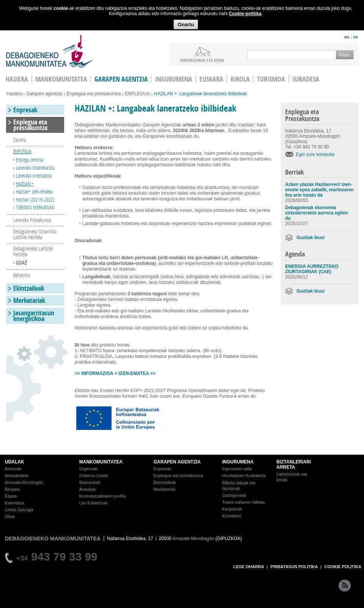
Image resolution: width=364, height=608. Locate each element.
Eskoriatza (15, 503)
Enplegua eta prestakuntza (94, 94)
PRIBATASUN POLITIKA (294, 567)
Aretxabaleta (17, 476)
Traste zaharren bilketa (243, 502)
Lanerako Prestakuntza (32, 220)
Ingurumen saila (237, 469)
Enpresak (25, 110)
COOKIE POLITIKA (343, 567)
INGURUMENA (238, 462)
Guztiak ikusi (311, 238)
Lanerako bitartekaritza (35, 168)
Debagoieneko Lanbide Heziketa (33, 251)
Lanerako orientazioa (34, 176)
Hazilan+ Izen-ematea (34, 191)
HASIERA (17, 79)
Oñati (10, 517)
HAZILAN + (25, 184)
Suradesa (306, 79)
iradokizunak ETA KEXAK (202, 60)
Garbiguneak (234, 495)
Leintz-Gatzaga (19, 510)
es (356, 37)
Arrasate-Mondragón (24, 482)
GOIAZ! (22, 262)
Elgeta (11, 496)
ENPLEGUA (137, 94)
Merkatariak (29, 300)
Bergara (12, 489)
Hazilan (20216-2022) (35, 199)
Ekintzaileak (29, 288)
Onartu (186, 24)
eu (347, 37)
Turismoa (271, 79)
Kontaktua (232, 516)
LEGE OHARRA (249, 567)
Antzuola (13, 469)
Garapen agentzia (121, 79)
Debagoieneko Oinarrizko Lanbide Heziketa (35, 234)
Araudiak (87, 489)
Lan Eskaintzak (93, 503)
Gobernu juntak (93, 476)
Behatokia (22, 275)
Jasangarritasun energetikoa (34, 316)
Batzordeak (90, 482)
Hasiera (14, 94)
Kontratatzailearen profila (102, 496)
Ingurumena (174, 79)
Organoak (88, 469)
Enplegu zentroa (30, 160)
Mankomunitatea (61, 79)
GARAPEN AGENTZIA (177, 462)
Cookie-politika (245, 14)
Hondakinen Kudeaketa (244, 476)
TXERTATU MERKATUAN (35, 207)
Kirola (240, 79)
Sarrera (20, 140)
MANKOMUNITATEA (101, 462)
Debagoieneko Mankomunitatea (50, 51)
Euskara (211, 79)
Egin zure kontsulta (315, 154)
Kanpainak (232, 509)
